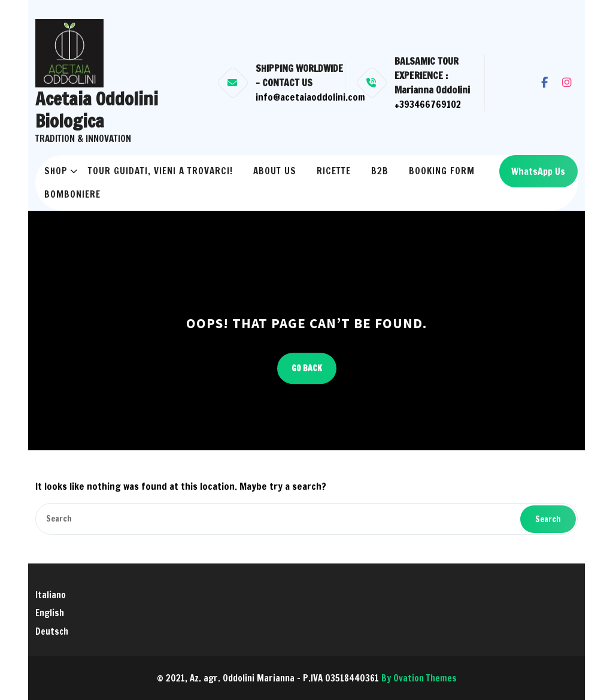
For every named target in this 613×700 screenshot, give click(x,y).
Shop (56, 171)
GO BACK (307, 368)
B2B (380, 171)
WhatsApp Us (538, 171)
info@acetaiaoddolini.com (310, 97)
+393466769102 (428, 104)
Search (548, 519)
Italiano (51, 595)
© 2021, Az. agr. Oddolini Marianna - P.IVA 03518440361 (307, 678)
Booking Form (442, 171)
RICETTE (334, 171)
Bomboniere (72, 194)
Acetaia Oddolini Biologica (97, 110)
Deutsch (52, 631)
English (50, 613)
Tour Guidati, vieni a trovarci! (160, 171)
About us (275, 171)
